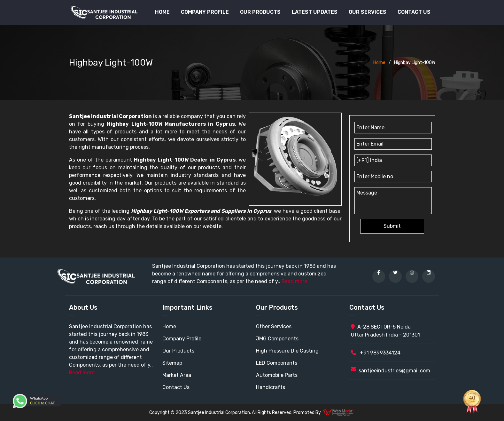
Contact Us (414, 12)
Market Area (177, 375)
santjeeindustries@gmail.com (394, 371)
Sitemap (172, 363)
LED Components (277, 363)
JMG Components (277, 339)
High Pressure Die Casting (287, 351)
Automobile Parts (277, 375)
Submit (392, 226)
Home (162, 12)
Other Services (274, 326)
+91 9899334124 (376, 353)
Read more (294, 281)
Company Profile (205, 12)
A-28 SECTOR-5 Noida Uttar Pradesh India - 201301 (385, 331)
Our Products (178, 351)
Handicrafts (271, 387)
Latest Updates (315, 12)
